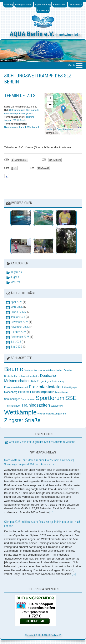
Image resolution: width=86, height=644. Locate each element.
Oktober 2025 (18, 332)
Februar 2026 (18, 312)
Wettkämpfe (20, 120)
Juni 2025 (16, 347)
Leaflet (49, 129)
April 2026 (16, 302)
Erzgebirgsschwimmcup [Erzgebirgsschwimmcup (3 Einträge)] (51, 381)
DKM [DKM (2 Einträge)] (34, 381)
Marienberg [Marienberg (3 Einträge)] (11, 392)
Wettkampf (33, 127)
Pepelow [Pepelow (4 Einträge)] (24, 392)
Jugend (15, 277)
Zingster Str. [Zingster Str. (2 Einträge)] (60, 414)
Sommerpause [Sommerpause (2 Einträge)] (28, 399)
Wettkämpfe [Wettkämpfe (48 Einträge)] (20, 412)
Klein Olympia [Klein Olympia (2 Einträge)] (70, 387)
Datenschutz (75, 5)
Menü (71, 65)
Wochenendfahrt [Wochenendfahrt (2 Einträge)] (46, 414)
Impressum (43, 10)
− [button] (50, 105)
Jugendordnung (43, 5)
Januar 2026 (18, 317)
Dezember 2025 (19, 322)
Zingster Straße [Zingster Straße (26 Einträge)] (22, 420)
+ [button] (50, 99)
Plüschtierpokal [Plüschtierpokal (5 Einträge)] (41, 392)
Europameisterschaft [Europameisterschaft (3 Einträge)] (16, 387)
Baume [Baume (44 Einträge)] (14, 369)
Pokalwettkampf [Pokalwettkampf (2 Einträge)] (60, 392)
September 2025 (20, 337)
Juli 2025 (16, 342)
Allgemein (16, 272)
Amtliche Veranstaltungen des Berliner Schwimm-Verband (42, 442)
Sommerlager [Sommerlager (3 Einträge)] (12, 399)
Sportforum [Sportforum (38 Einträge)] (50, 398)
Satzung (8, 5)
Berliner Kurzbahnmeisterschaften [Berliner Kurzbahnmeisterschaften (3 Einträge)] (44, 370)
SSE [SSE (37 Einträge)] (71, 398)
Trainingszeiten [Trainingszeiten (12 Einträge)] (36, 405)
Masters (15, 282)
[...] (52, 512)
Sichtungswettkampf (15, 127)
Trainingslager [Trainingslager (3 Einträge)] (12, 406)
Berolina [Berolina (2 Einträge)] (68, 370)
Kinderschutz (60, 5)
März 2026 (17, 307)
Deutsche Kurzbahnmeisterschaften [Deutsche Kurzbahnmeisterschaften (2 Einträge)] (22, 376)
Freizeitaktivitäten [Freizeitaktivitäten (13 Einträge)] (46, 387)
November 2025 (20, 327)
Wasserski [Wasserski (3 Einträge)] (57, 406)
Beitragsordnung (24, 5)
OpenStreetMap (65, 129)
